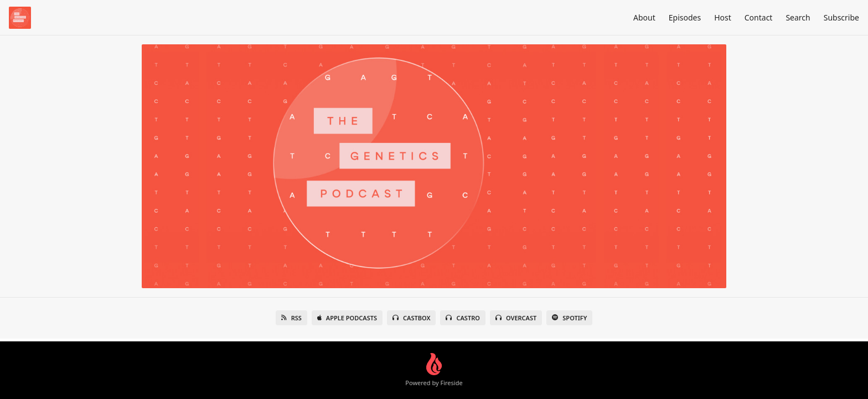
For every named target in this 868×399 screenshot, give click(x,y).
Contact (759, 17)
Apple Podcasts (347, 318)
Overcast (516, 318)
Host (723, 17)
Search (798, 17)
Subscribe (841, 17)
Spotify (569, 318)
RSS (291, 318)
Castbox (411, 318)
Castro (463, 318)
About (644, 17)
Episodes (685, 17)
